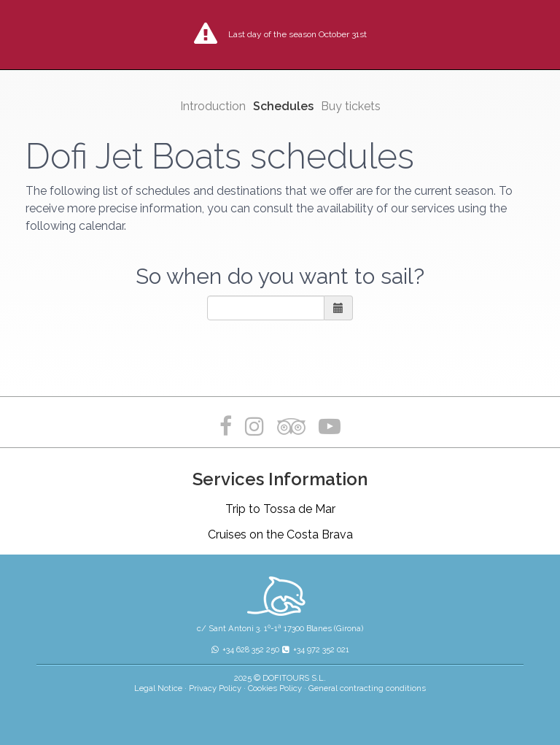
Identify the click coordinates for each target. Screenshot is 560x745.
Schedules (283, 106)
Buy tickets (351, 106)
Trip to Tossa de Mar (280, 509)
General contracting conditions (367, 688)
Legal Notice (158, 688)
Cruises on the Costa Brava (280, 534)
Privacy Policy (215, 688)
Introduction (213, 106)
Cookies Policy (275, 688)
